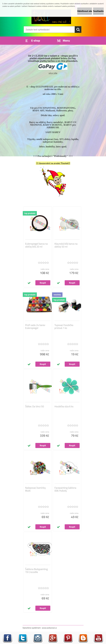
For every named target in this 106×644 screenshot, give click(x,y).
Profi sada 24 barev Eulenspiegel (35, 327)
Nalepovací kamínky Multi (36, 489)
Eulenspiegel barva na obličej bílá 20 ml (36, 245)
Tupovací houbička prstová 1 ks (64, 327)
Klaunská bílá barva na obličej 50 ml (66, 245)
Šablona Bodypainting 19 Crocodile (36, 571)
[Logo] (51, 17)
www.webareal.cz (49, 628)
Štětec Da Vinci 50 (35, 406)
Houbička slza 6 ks (64, 406)
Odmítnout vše (85, 11)
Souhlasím (98, 11)
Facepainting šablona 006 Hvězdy (65, 489)
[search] (78, 30)
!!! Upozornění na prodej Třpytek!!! (53, 163)
